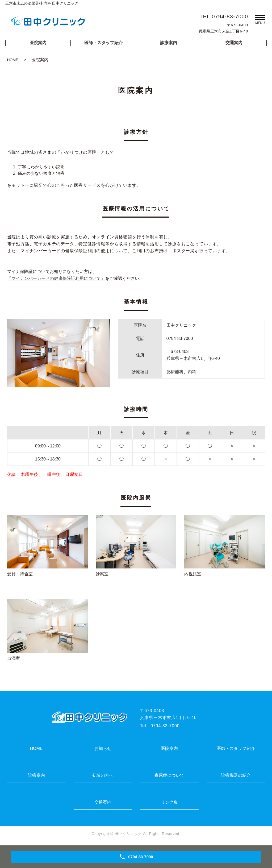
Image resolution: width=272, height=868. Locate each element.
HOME (13, 60)
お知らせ (103, 748)
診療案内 (169, 43)
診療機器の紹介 (236, 775)
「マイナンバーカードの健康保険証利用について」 (56, 278)
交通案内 (234, 43)
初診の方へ (103, 775)
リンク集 (169, 802)
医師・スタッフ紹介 (103, 43)
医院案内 (38, 43)
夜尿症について (169, 775)
